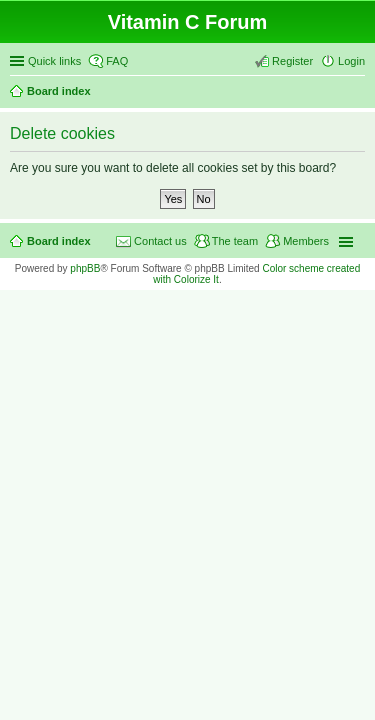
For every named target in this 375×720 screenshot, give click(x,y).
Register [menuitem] (292, 61)
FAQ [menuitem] (117, 61)
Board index (59, 91)
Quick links (54, 61)
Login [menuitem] (351, 61)
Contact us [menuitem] (160, 241)
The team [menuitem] (235, 241)
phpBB (85, 268)
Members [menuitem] (306, 241)
